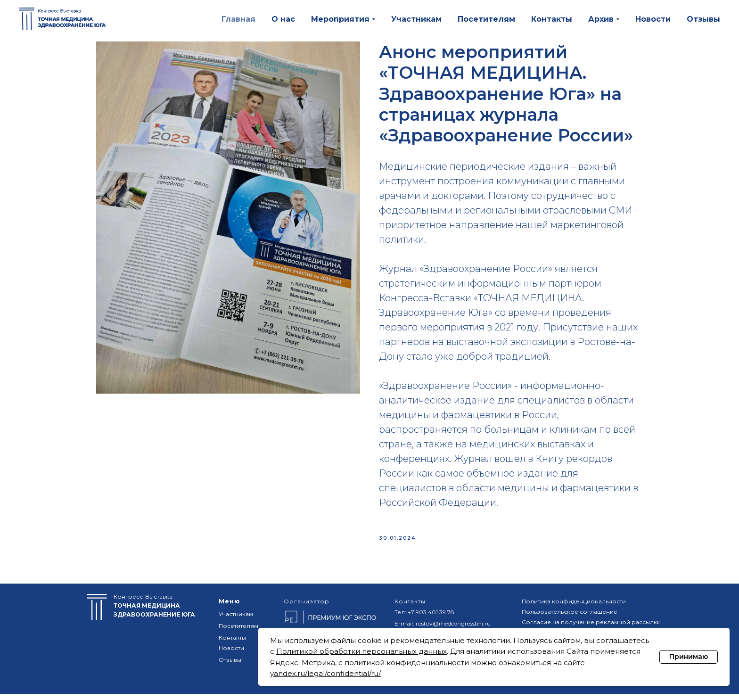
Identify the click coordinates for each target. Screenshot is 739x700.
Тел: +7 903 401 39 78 (424, 618)
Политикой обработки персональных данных (361, 651)
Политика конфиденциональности (574, 607)
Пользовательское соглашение (570, 618)
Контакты (552, 19)
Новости (653, 19)
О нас (283, 19)
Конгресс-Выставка (154, 612)
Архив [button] (601, 19)
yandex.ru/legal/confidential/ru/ (325, 673)
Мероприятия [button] (340, 19)
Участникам (416, 19)
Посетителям (486, 19)
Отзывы (703, 19)
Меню (229, 607)
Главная (238, 19)
